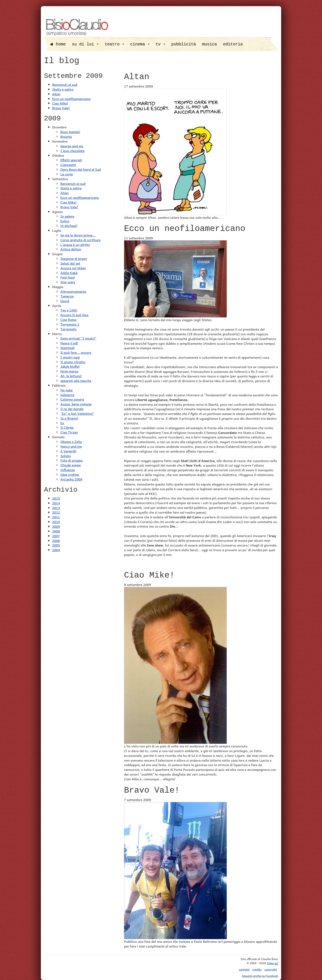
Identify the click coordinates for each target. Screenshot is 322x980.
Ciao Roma (68, 319)
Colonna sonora (72, 399)
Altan (56, 94)
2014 (56, 503)
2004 (56, 550)
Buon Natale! (70, 132)
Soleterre (67, 395)
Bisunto (66, 136)
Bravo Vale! (61, 108)
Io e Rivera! (69, 418)
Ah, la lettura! (71, 376)
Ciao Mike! (60, 103)
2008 (56, 531)
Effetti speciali (71, 160)
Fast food (67, 277)
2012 (56, 512)
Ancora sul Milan (73, 268)
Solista (66, 456)
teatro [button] (114, 44)
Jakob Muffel (70, 366)
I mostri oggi (70, 357)
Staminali (67, 348)
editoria (233, 44)
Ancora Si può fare (74, 315)
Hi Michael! (69, 226)
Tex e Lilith (69, 310)
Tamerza (67, 296)
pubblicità (184, 44)
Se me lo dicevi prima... (78, 235)
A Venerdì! (68, 451)
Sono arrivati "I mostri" (78, 338)
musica (209, 44)
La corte (67, 174)
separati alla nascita (76, 380)
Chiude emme (71, 465)
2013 (56, 508)
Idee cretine (70, 474)
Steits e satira (63, 89)
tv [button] (160, 44)
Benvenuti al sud (65, 84)
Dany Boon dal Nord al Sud (81, 169)
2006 (56, 541)
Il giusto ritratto (73, 362)
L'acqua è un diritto (75, 244)
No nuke (67, 390)
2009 (56, 526)
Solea (272, 963)
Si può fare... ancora (76, 352)
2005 (56, 545)
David (65, 301)
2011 (56, 517)
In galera (67, 216)
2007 (56, 536)
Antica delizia (71, 249)
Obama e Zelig (71, 442)
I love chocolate (72, 151)
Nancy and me (71, 446)
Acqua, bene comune (76, 404)
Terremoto (68, 329)
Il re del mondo (72, 409)
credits (257, 969)
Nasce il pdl (69, 343)
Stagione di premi (74, 258)
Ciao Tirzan (69, 432)
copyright (271, 969)
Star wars (68, 282)
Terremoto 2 (70, 324)
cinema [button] (140, 44)
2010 (56, 522)
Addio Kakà (69, 273)
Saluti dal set (70, 263)
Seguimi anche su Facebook (260, 976)
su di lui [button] (85, 44)
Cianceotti (68, 165)
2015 (56, 498)
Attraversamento (73, 291)
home (58, 44)
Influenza (68, 470)
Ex (62, 423)
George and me (72, 146)
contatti (244, 969)
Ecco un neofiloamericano (71, 99)
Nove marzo (69, 371)
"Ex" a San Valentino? (77, 413)
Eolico (65, 221)
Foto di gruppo (71, 460)
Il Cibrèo (67, 427)
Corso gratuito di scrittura (80, 240)
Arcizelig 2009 (71, 479)
